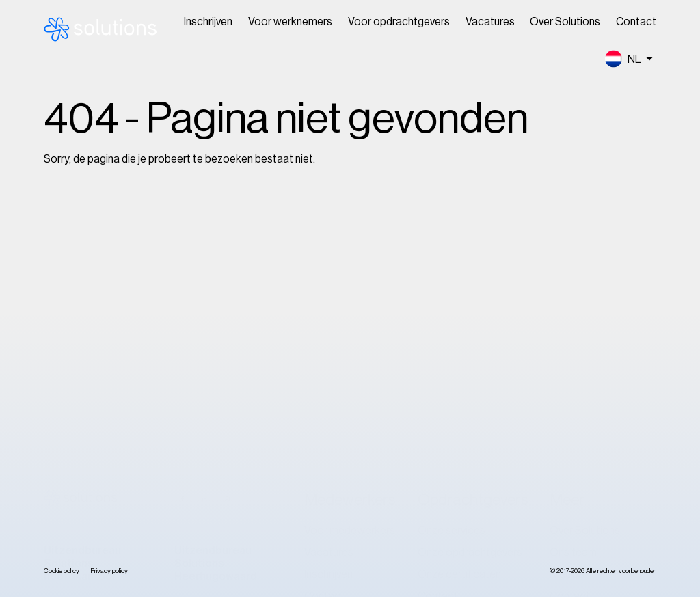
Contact (636, 22)
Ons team (573, 336)
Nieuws (567, 358)
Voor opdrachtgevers (399, 22)
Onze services (452, 314)
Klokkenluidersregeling (603, 402)
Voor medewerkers (350, 314)
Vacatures (490, 22)
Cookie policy (62, 571)
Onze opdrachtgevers (470, 336)
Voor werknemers (290, 22)
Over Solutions (565, 22)
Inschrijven (208, 22)
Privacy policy (109, 571)
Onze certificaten (459, 358)
